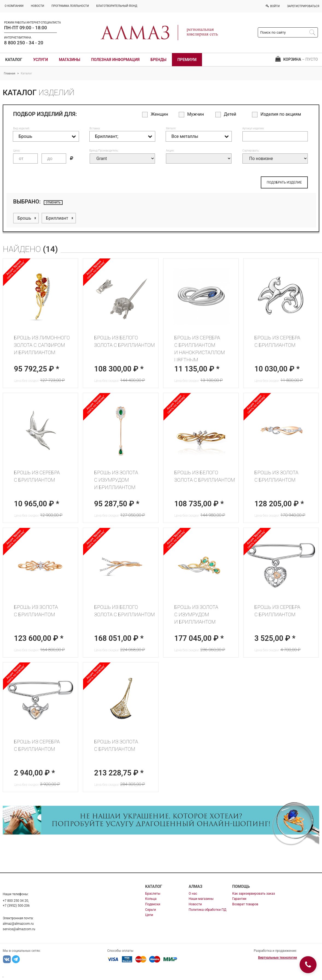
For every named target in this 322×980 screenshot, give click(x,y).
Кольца (151, 899)
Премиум (187, 60)
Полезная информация (115, 60)
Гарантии (239, 899)
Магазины (69, 60)
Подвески (153, 904)
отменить (53, 203)
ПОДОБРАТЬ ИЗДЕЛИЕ (284, 182)
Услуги (40, 60)
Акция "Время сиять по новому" (96, 270)
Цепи (149, 915)
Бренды (159, 60)
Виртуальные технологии (277, 958)
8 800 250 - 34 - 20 (24, 43)
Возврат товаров (245, 904)
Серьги (150, 910)
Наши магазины (201, 899)
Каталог (14, 60)
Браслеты (153, 894)
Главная (10, 73)
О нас (193, 894)
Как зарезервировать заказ (254, 894)
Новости (195, 904)
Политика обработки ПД (207, 910)
